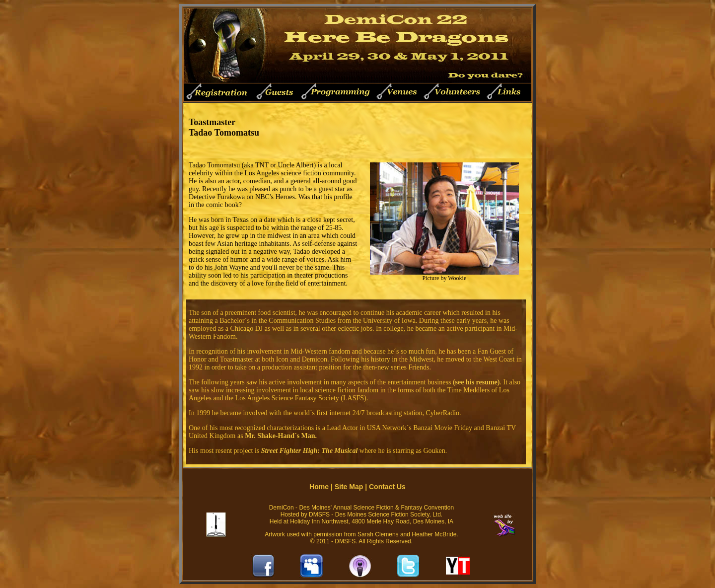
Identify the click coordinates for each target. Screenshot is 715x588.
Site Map (349, 487)
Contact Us (387, 487)
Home (319, 487)
